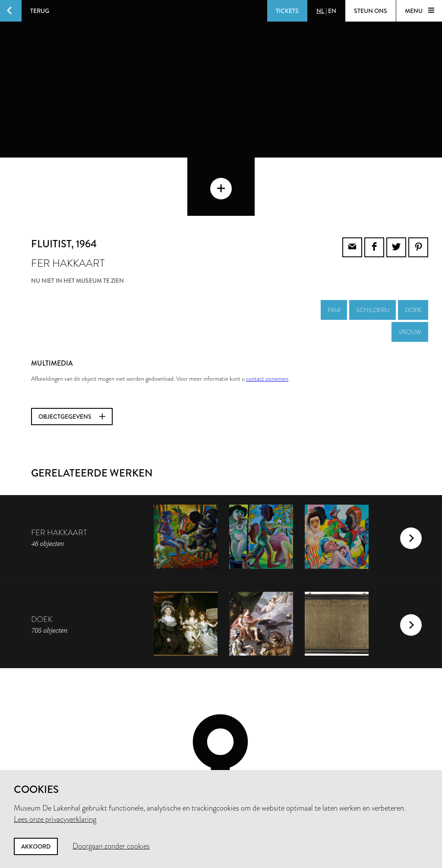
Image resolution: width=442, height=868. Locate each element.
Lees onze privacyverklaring (55, 819)
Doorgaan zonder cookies (111, 846)
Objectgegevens (72, 358)
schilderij (373, 252)
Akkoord (36, 846)
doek (413, 252)
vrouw (410, 274)
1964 (334, 252)
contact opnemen (267, 320)
